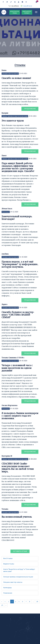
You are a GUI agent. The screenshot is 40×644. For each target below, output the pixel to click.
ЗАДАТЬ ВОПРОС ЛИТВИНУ (27, 12)
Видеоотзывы (9, 564)
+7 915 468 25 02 (27, 6)
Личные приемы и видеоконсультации (15, 116)
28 (37, 602)
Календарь (6, 212)
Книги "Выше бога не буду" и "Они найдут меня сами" (19, 570)
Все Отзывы (8, 559)
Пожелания (8, 593)
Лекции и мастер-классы (10, 74)
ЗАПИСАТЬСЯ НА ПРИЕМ (15, 12)
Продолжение (30, 109)
